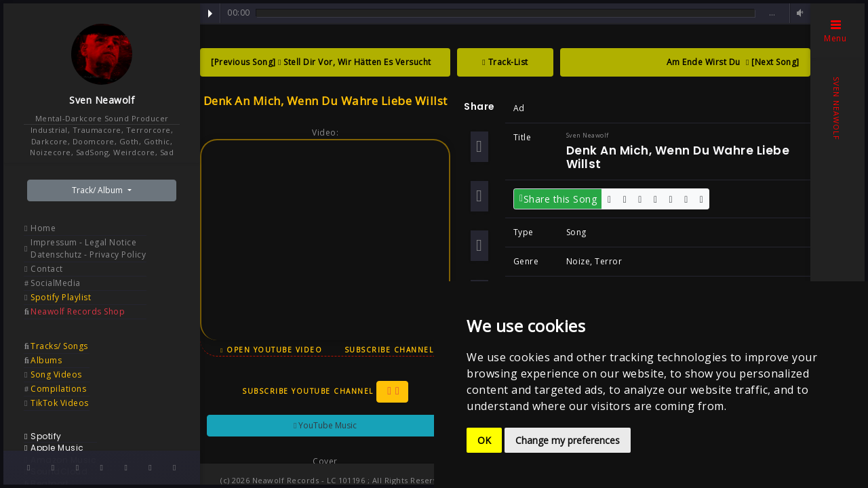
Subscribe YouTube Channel (325, 392)
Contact (47, 269)
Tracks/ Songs (59, 346)
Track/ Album (98, 190)
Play (210, 14)
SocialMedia (56, 283)
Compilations (58, 389)
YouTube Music (325, 425)
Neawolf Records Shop (78, 311)
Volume (798, 13)
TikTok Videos (60, 403)
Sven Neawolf (102, 100)
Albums (46, 360)
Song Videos (56, 374)
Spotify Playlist (61, 297)
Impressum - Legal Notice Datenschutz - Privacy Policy (88, 248)
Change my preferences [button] (568, 440)
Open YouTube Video (271, 350)
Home (43, 228)
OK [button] (484, 440)
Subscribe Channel (397, 350)
